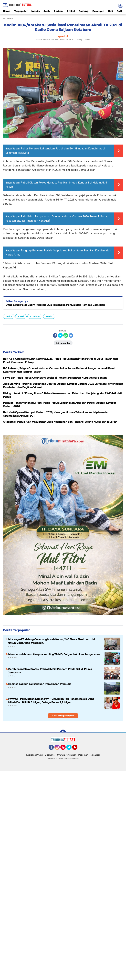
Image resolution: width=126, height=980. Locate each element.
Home (7, 11)
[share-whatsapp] (66, 335)
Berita (9, 316)
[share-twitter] (60, 335)
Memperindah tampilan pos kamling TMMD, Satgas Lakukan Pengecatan (54, 654)
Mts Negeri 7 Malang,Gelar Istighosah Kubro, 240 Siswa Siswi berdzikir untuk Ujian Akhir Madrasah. (52, 641)
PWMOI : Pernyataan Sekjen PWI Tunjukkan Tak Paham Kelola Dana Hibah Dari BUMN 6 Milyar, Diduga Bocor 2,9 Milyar (51, 701)
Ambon (58, 11)
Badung (84, 11)
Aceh (47, 11)
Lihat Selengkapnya (63, 716)
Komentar (63, 343)
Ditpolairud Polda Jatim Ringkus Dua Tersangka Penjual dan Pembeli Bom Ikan (55, 305)
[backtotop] (63, 733)
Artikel (71, 11)
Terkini (49, 316)
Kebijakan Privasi (34, 755)
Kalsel (21, 316)
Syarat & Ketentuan (67, 755)
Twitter (70, 749)
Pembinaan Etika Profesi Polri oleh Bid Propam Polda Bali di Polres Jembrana (50, 671)
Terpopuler (21, 11)
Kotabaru (35, 316)
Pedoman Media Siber (89, 755)
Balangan (98, 11)
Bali (110, 11)
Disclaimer (50, 755)
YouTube (77, 749)
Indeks (35, 11)
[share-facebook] (55, 335)
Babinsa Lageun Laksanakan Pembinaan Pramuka (40, 684)
